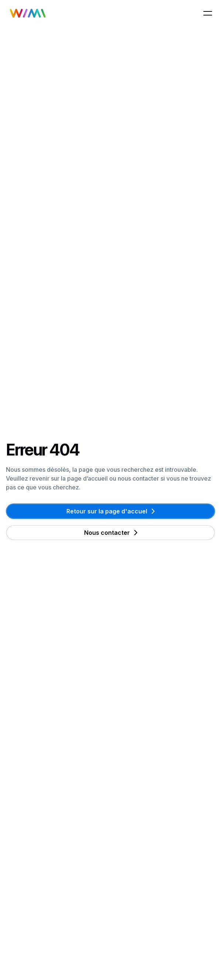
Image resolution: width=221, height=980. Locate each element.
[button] (208, 13)
